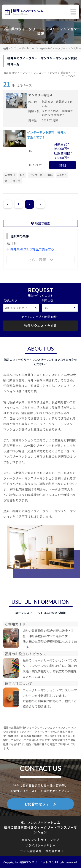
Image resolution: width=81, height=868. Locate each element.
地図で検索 (43, 223)
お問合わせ (53, 851)
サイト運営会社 (31, 851)
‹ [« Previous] (8, 204)
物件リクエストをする (40, 326)
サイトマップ (50, 840)
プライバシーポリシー (40, 845)
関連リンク (29, 840)
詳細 (63, 165)
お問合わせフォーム (40, 804)
